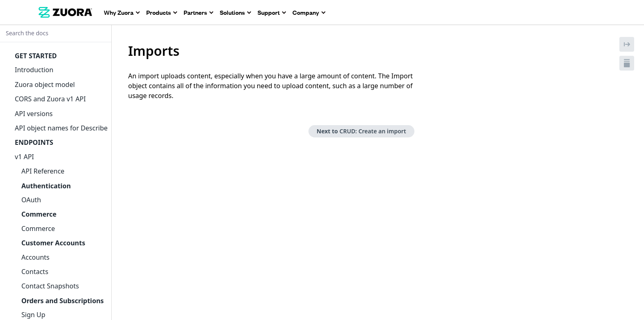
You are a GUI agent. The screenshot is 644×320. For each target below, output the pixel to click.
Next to (361, 131)
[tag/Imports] (124, 51)
